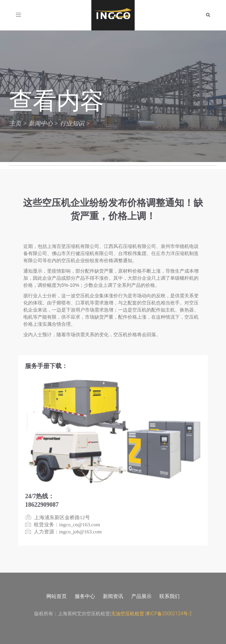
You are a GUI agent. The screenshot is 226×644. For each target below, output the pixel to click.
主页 (15, 123)
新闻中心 (41, 123)
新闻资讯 (113, 596)
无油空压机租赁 (128, 614)
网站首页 (56, 596)
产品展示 (141, 596)
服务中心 (85, 596)
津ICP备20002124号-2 (168, 614)
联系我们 (169, 596)
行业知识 (72, 123)
